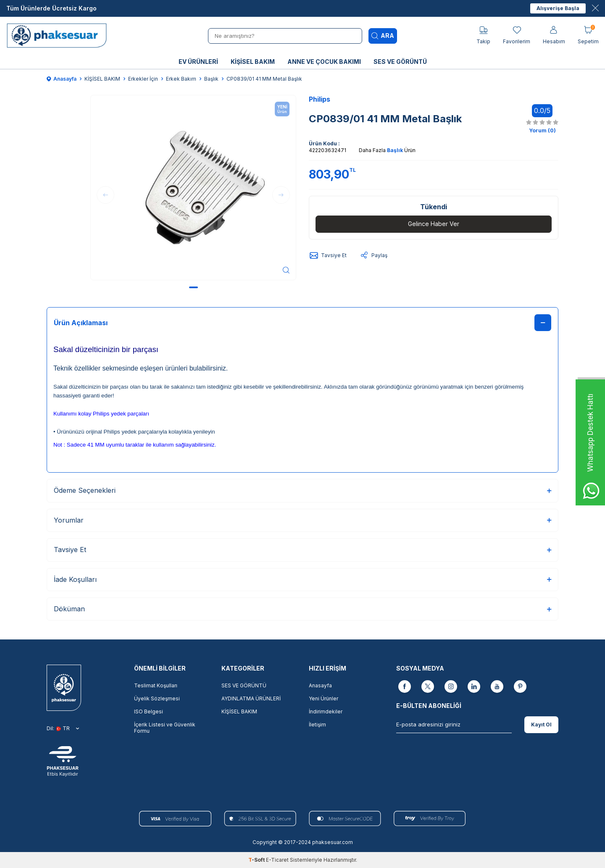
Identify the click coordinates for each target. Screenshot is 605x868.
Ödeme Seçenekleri (302, 490)
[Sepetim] (588, 36)
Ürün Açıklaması (302, 323)
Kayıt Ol (541, 725)
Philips (320, 99)
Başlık (211, 79)
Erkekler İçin (143, 79)
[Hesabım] (554, 36)
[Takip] (483, 36)
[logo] (59, 36)
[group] (193, 188)
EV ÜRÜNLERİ (198, 62)
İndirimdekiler (326, 711)
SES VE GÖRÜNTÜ (400, 62)
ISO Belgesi (149, 711)
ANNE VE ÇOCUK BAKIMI (324, 62)
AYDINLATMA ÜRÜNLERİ (251, 698)
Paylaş (373, 255)
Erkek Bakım (181, 79)
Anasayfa (62, 79)
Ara (383, 36)
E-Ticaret (277, 860)
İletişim (317, 725)
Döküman (302, 609)
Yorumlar (302, 520)
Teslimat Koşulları (156, 685)
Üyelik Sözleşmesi (157, 698)
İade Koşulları (302, 579)
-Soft (257, 860)
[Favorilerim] (517, 36)
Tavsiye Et (328, 255)
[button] (193, 287)
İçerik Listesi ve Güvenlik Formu (165, 728)
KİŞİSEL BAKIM (253, 62)
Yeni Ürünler (324, 698)
